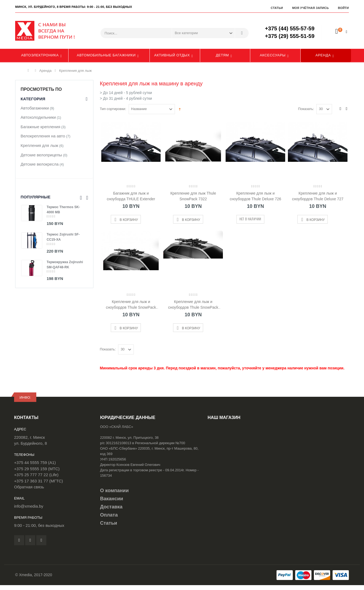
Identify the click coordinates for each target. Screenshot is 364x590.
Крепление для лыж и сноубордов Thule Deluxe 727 (318, 196)
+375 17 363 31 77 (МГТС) (38, 481)
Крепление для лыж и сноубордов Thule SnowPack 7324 (131, 305)
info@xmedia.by (29, 506)
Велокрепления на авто (43, 136)
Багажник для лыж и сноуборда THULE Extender (131, 196)
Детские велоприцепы (41, 155)
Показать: (306, 109)
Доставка (111, 507)
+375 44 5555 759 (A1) (35, 462)
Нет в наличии (250, 219)
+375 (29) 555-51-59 (290, 36)
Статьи (277, 8)
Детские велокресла (40, 164)
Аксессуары (273, 55)
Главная (30, 70)
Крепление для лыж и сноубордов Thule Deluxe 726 (255, 196)
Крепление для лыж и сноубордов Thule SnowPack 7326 (193, 305)
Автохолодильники (38, 117)
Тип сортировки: (113, 109)
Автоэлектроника (40, 55)
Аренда (323, 55)
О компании (115, 491)
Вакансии (112, 499)
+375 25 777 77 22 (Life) (36, 475)
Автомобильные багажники (106, 55)
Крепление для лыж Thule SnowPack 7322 (193, 196)
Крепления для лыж (39, 145)
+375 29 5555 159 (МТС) (37, 469)
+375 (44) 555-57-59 (290, 28)
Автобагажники (35, 108)
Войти (343, 8)
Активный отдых (172, 55)
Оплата (109, 515)
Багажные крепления (40, 127)
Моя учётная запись (311, 8)
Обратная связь (29, 487)
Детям (222, 55)
